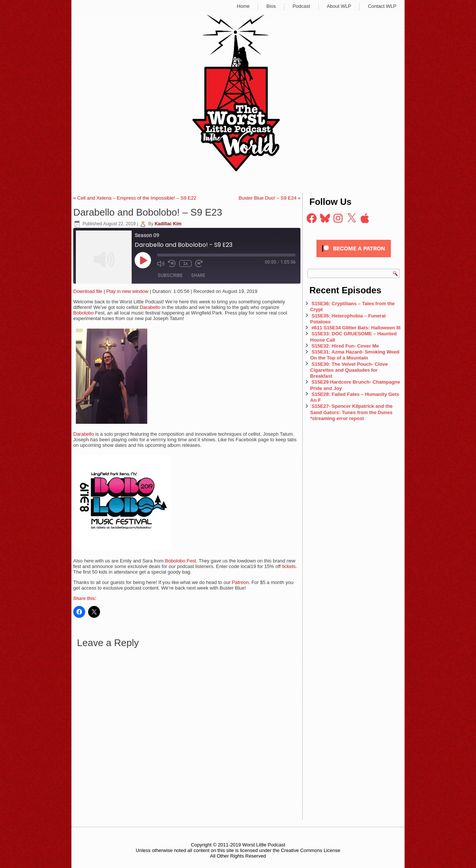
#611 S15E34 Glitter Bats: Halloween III (356, 328)
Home (243, 6)
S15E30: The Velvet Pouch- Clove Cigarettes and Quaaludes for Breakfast (349, 370)
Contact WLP (382, 6)
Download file (88, 291)
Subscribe (170, 275)
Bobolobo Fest (180, 561)
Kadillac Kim (168, 224)
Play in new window (127, 291)
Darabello (150, 307)
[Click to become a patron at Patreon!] (354, 259)
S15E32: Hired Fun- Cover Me (345, 346)
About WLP (339, 6)
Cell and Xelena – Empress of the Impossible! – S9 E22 (137, 198)
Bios (271, 6)
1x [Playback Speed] (185, 264)
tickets (289, 566)
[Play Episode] (143, 260)
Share (198, 275)
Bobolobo (83, 313)
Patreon (240, 582)
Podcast (301, 6)
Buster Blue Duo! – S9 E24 (268, 198)
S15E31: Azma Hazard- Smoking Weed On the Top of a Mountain (355, 355)
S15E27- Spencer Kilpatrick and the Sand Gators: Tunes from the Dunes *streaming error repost (351, 412)
